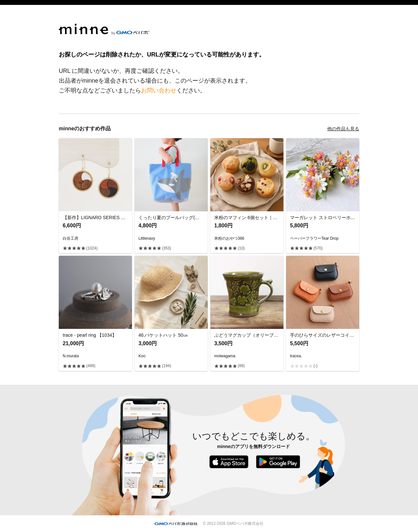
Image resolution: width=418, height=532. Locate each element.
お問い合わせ (159, 90)
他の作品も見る (343, 129)
